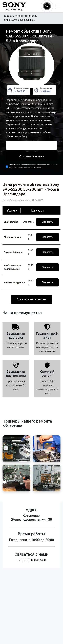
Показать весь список (32, 299)
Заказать (48, 222)
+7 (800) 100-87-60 (32, 560)
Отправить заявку (32, 156)
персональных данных (33, 167)
